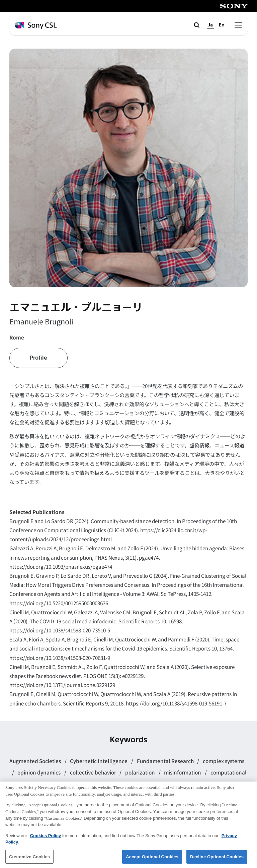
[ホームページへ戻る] (36, 26)
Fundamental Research (166, 761)
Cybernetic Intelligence (99, 761)
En (222, 25)
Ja (211, 25)
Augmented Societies (36, 761)
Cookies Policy (46, 839)
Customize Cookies (29, 860)
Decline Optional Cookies (217, 860)
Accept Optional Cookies (152, 860)
